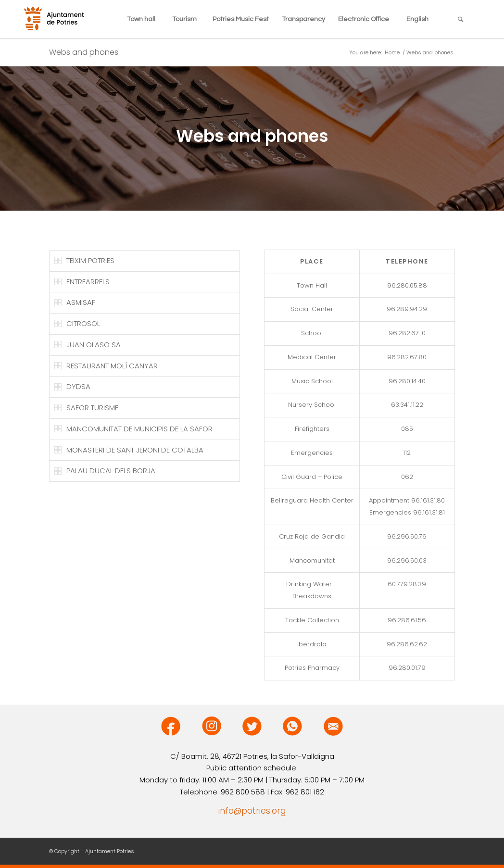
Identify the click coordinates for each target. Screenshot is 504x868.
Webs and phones (84, 52)
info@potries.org (252, 811)
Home (392, 53)
